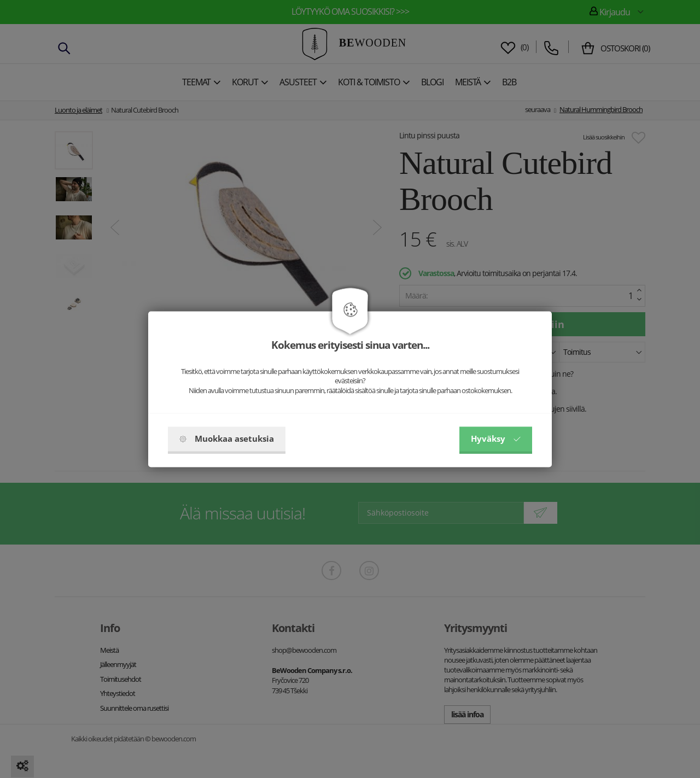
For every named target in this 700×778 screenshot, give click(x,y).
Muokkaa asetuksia (227, 438)
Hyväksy (496, 438)
